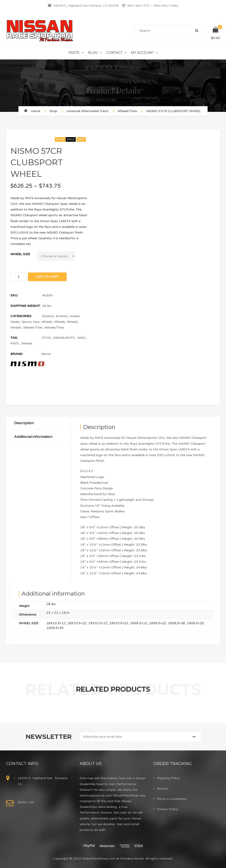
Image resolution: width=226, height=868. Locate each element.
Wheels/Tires (127, 111)
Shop (53, 111)
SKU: (14, 295)
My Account (142, 53)
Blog (93, 53)
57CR (46, 338)
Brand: (17, 354)
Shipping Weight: (25, 306)
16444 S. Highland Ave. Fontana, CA (43, 781)
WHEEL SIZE (20, 254)
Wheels (47, 322)
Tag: (14, 338)
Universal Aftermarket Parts (87, 111)
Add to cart (47, 277)
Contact (114, 53)
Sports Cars (31, 322)
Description (24, 423)
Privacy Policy (167, 809)
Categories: (21, 316)
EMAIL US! (26, 802)
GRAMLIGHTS (64, 338)
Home (36, 111)
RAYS (15, 343)
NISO (81, 338)
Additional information (33, 437)
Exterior (48, 316)
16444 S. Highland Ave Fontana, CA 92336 (86, 6)
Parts (74, 53)
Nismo (46, 354)
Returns (163, 789)
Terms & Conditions (172, 799)
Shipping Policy (168, 778)
